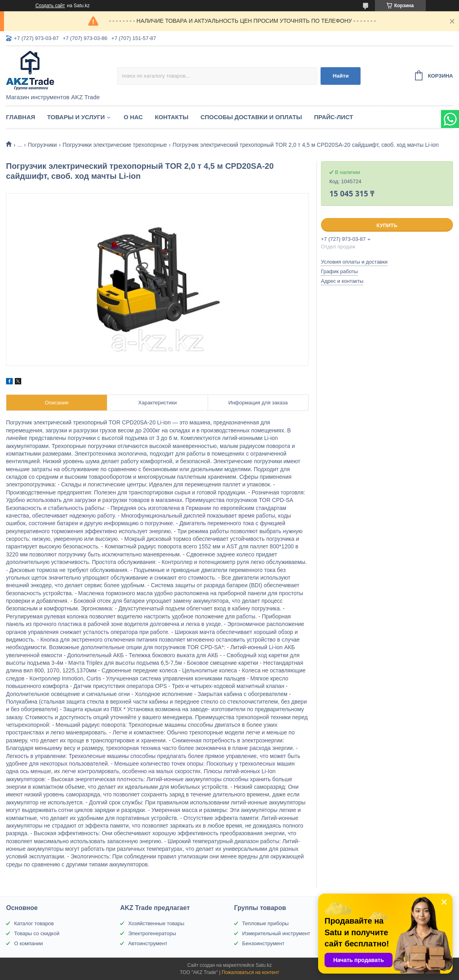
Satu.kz (264, 965)
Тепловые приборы (265, 923)
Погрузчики (43, 145)
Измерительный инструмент (276, 933)
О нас (133, 117)
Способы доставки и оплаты (251, 117)
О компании (28, 943)
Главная (21, 117)
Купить (387, 225)
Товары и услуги (76, 117)
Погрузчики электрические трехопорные (115, 145)
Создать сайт (50, 6)
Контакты (172, 117)
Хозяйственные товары (156, 923)
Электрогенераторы (152, 933)
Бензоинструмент (263, 943)
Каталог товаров (34, 923)
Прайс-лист (334, 117)
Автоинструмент (148, 943)
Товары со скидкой (37, 933)
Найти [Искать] (341, 76)
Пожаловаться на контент (250, 972)
